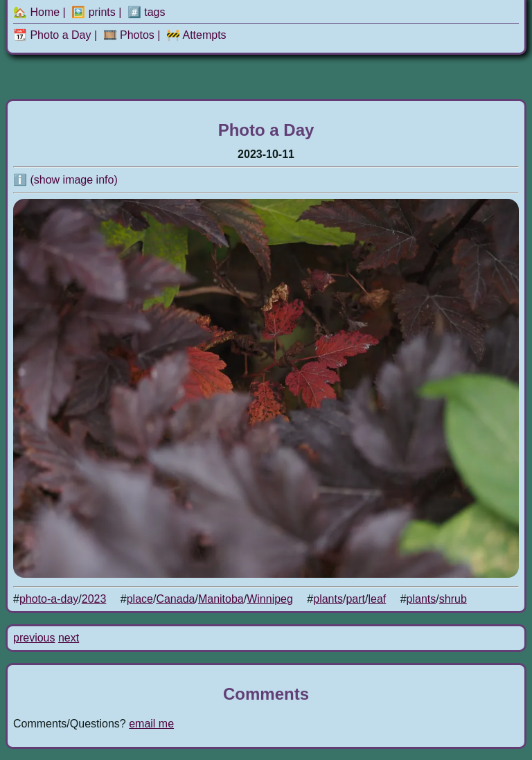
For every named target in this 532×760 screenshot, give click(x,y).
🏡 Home (36, 12)
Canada (175, 599)
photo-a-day (49, 599)
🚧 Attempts (196, 35)
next (69, 638)
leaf (377, 599)
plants (328, 599)
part (355, 599)
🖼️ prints (94, 12)
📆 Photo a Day (52, 35)
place (140, 599)
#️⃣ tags (147, 12)
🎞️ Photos (129, 35)
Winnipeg (270, 599)
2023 (94, 599)
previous (34, 638)
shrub (453, 599)
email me (151, 724)
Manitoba (221, 599)
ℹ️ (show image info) (65, 180)
